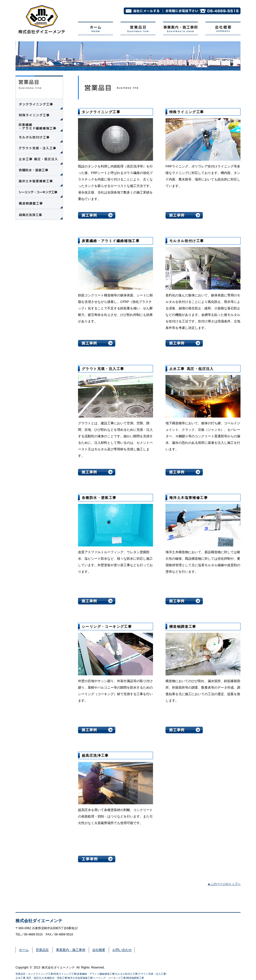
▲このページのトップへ (224, 884)
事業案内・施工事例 (71, 950)
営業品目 (42, 950)
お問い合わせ (122, 950)
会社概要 (99, 950)
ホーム (24, 950)
